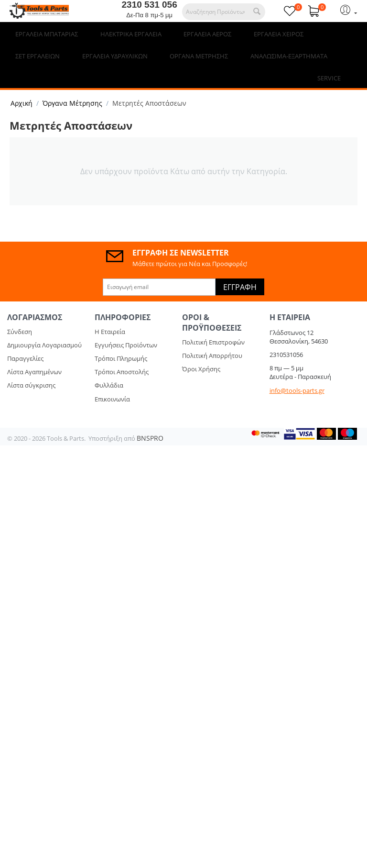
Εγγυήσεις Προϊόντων (126, 323)
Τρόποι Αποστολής (122, 350)
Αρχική (22, 81)
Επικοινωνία (112, 377)
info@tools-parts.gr (297, 368)
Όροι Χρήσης (201, 347)
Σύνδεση (20, 310)
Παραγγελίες (25, 336)
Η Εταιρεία (110, 310)
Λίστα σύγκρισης (31, 363)
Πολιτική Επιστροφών (213, 320)
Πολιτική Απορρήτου (212, 334)
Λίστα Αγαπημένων (34, 350)
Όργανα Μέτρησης (72, 81)
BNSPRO (150, 416)
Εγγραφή (240, 265)
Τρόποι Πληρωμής (121, 336)
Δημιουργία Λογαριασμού (44, 323)
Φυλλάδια (109, 363)
